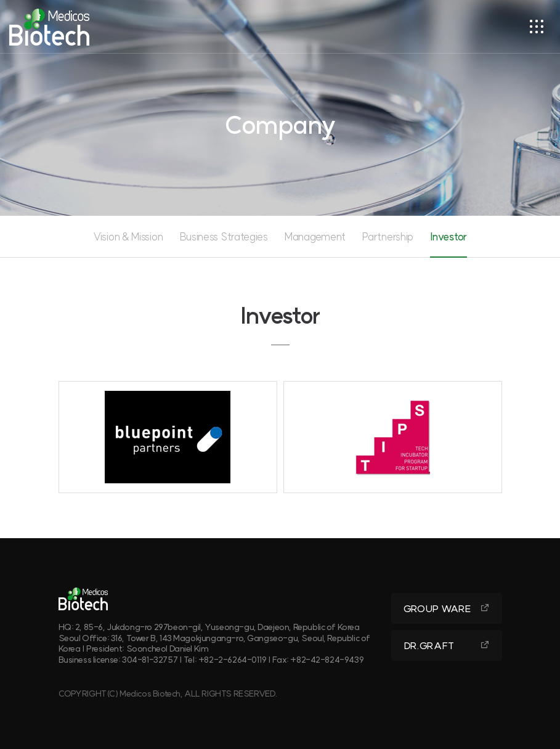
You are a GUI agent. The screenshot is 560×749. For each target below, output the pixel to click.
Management (315, 236)
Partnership (388, 236)
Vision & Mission (128, 236)
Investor (448, 236)
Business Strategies (224, 236)
